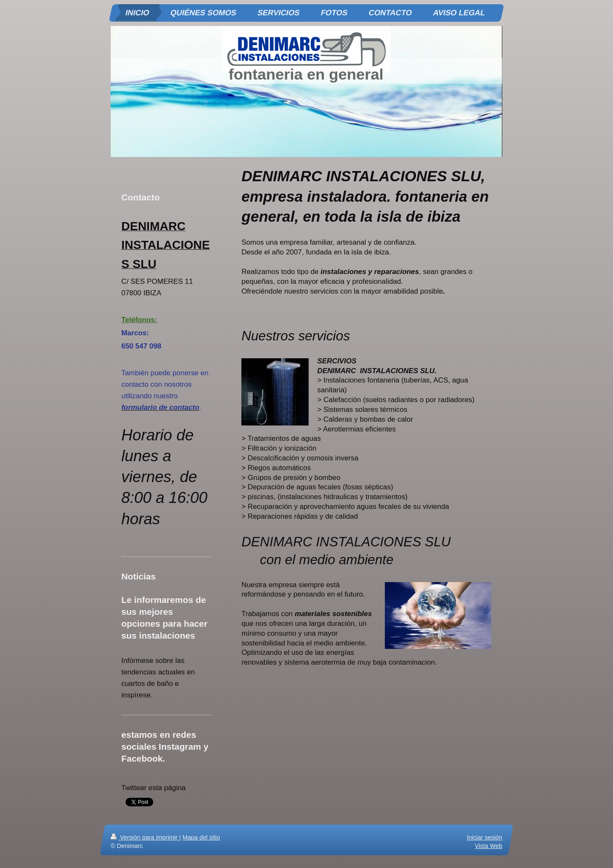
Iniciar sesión (485, 837)
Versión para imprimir (145, 837)
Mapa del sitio (201, 837)
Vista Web (488, 846)
